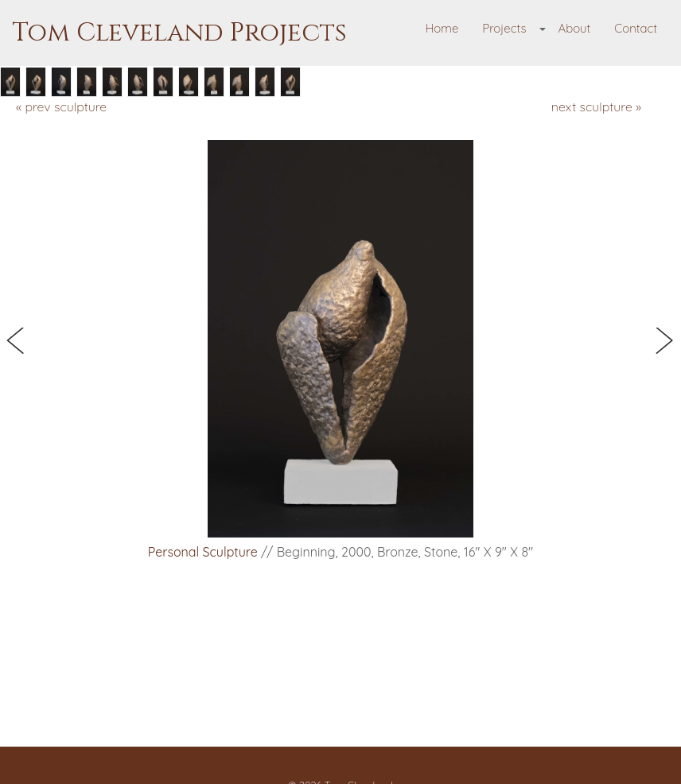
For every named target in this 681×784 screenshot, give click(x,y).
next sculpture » (596, 107)
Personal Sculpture (203, 552)
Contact (636, 28)
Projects (504, 28)
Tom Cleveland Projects (179, 33)
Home (442, 28)
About (574, 28)
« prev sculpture (61, 107)
